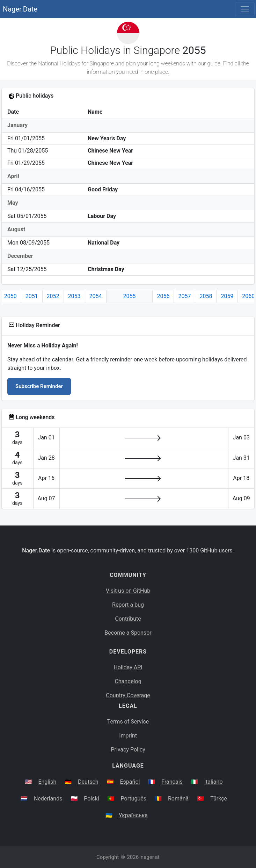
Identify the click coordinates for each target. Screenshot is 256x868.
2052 (53, 296)
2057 (184, 296)
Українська (133, 815)
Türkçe (219, 799)
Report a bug (128, 605)
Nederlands (48, 799)
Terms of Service (128, 722)
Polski (91, 799)
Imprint (128, 736)
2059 (227, 296)
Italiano (214, 782)
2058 (206, 296)
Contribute (128, 619)
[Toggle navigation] (245, 9)
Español (130, 782)
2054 (96, 296)
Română (178, 799)
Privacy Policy (128, 750)
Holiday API (128, 667)
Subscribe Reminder (39, 386)
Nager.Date (20, 9)
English (47, 782)
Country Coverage (128, 695)
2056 (163, 296)
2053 (74, 296)
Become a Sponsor (128, 633)
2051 (32, 296)
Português (134, 799)
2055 (130, 296)
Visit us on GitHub (128, 591)
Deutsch (88, 782)
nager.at (150, 857)
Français (172, 782)
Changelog (128, 681)
